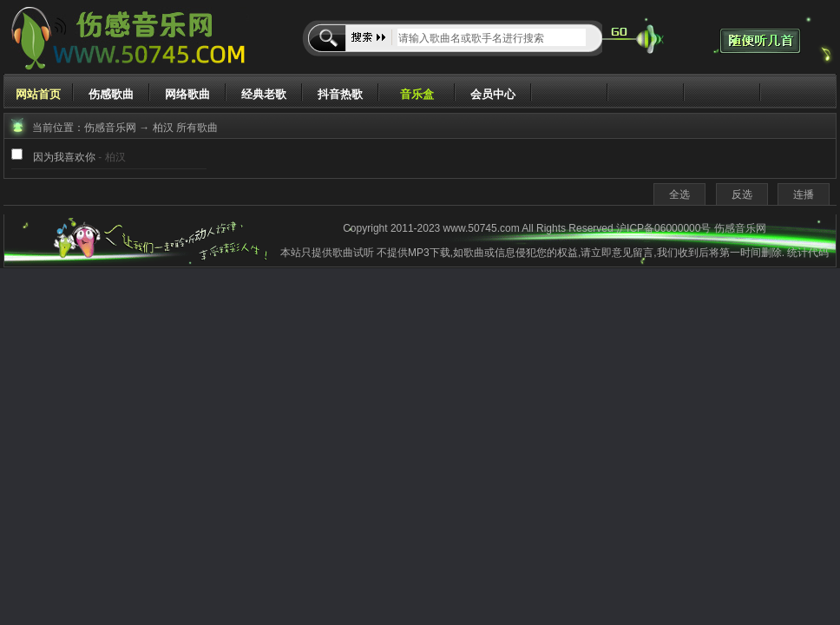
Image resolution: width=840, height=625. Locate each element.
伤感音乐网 (110, 128)
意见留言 (633, 253)
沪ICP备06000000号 (663, 228)
